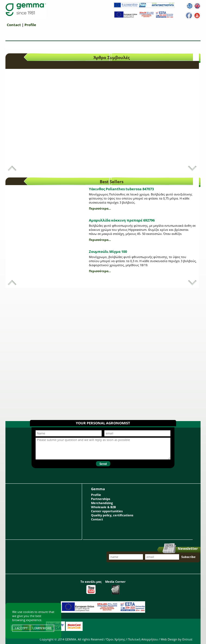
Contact (14, 25)
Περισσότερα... (100, 208)
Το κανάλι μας (91, 587)
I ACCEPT (21, 628)
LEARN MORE (42, 628)
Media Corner (115, 587)
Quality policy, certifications (112, 515)
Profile (30, 25)
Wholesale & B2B (103, 507)
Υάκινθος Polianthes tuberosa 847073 (121, 189)
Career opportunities (107, 511)
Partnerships (101, 499)
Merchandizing (102, 503)
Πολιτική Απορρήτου (143, 639)
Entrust (187, 639)
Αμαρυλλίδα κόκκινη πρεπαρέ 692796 (122, 220)
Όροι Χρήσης (116, 639)
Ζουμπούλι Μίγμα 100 (108, 252)
